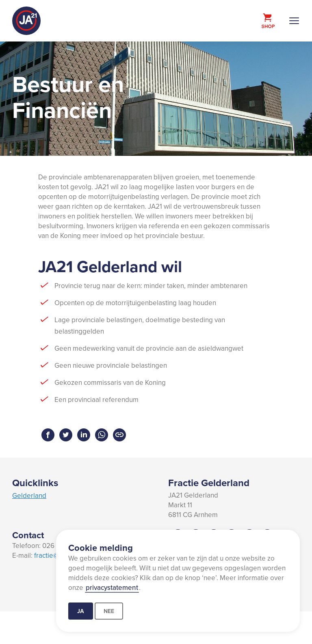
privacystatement (112, 587)
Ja (81, 611)
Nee (109, 611)
